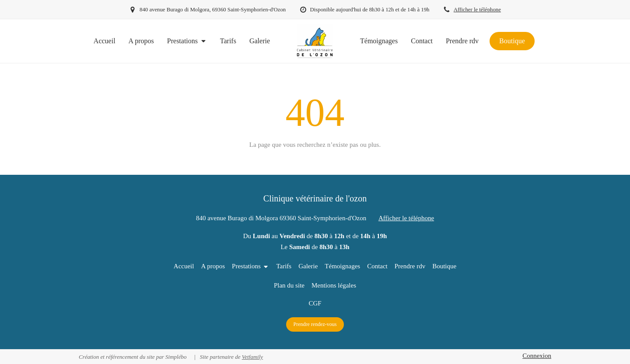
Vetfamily (252, 357)
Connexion (537, 356)
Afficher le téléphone (477, 10)
